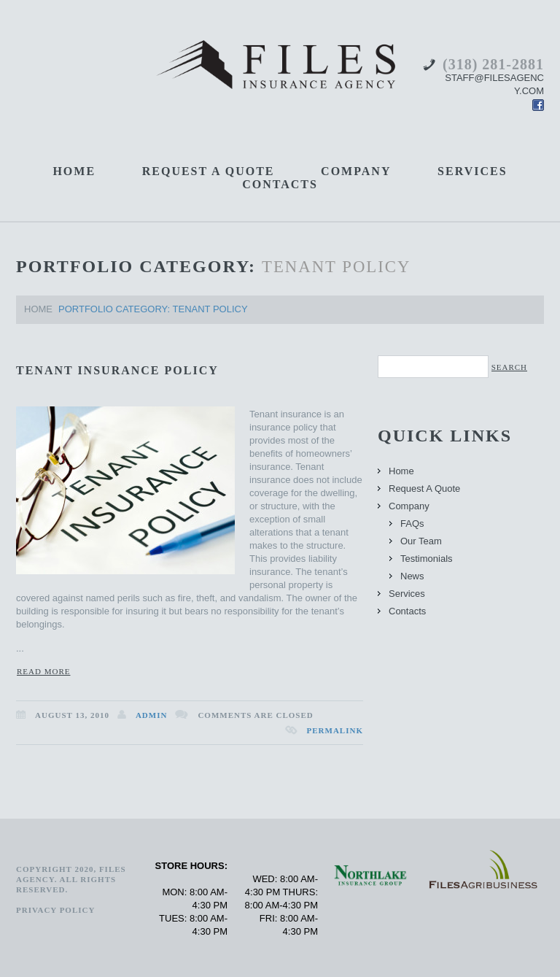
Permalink (335, 730)
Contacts (280, 184)
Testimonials (427, 559)
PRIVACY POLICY (55, 910)
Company (356, 171)
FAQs (412, 524)
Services (472, 171)
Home (74, 171)
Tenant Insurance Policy (117, 370)
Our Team (421, 541)
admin (152, 715)
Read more (43, 671)
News (412, 576)
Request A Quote (209, 171)
